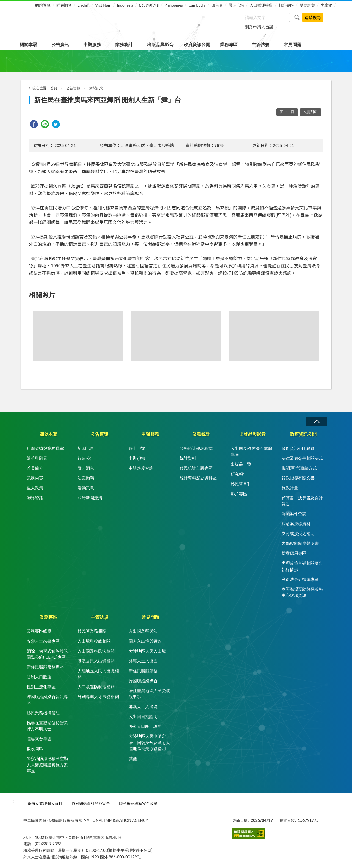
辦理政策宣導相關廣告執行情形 (302, 566)
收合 (317, 422)
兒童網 (327, 5)
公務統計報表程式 (196, 448)
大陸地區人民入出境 (147, 651)
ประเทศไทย (149, 5)
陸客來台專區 (39, 739)
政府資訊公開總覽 (298, 448)
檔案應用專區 (294, 553)
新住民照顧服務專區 (45, 667)
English (84, 5)
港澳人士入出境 (143, 706)
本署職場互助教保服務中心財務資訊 (302, 592)
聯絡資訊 (35, 498)
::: (14, 5)
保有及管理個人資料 (45, 803)
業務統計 (124, 44)
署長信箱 (236, 5)
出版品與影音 (160, 44)
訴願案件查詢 (294, 514)
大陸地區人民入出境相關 (98, 674)
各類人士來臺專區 (43, 641)
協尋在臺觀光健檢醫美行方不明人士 (47, 726)
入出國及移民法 (143, 631)
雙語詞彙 (307, 5)
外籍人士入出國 (143, 661)
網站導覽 (43, 5)
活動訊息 (86, 488)
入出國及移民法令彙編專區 (251, 451)
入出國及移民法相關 (96, 651)
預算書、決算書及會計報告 (302, 501)
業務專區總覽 (39, 631)
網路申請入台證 (259, 27)
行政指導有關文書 (298, 478)
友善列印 (310, 112)
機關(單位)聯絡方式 (299, 468)
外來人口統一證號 (145, 726)
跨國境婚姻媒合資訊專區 (47, 700)
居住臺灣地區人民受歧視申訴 (149, 694)
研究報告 (239, 474)
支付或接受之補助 (298, 533)
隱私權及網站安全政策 (138, 803)
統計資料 (188, 458)
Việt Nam (103, 5)
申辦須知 (137, 458)
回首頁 (217, 5)
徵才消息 (86, 468)
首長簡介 (35, 468)
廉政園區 (35, 748)
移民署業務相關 (92, 631)
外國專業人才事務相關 (98, 697)
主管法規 (261, 44)
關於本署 (28, 44)
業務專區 (229, 44)
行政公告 (86, 458)
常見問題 (293, 44)
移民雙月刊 (241, 484)
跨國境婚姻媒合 (143, 681)
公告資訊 (60, 44)
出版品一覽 (241, 464)
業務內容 (35, 478)
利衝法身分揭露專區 (300, 579)
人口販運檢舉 (261, 5)
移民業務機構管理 (43, 713)
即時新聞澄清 (90, 498)
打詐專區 (286, 5)
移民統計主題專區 (196, 468)
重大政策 (35, 488)
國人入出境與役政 (145, 641)
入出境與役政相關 (94, 641)
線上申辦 (137, 448)
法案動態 (86, 478)
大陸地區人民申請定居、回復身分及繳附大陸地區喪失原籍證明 (149, 742)
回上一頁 (287, 112)
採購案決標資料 (296, 523)
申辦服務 (92, 44)
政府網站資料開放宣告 (91, 803)
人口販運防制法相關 (96, 687)
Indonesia (125, 5)
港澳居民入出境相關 (96, 661)
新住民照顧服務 (143, 671)
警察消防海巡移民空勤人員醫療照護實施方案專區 (47, 765)
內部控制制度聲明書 (300, 543)
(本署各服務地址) (106, 837)
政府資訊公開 (197, 44)
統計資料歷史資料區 (198, 478)
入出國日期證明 (143, 716)
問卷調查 (64, 5)
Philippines (174, 5)
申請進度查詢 (141, 468)
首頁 (54, 88)
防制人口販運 (39, 677)
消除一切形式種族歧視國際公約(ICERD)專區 (47, 654)
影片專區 (239, 494)
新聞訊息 (96, 88)
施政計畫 (290, 488)
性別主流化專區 (41, 687)
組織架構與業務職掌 (45, 448)
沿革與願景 (37, 458)
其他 (133, 758)
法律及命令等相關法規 (302, 458)
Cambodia (197, 5)
